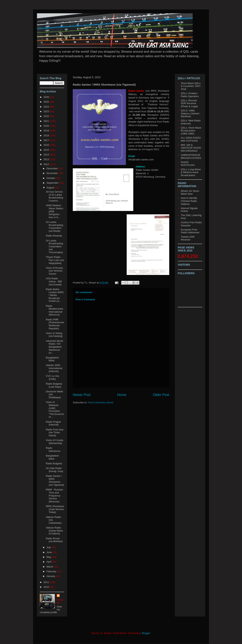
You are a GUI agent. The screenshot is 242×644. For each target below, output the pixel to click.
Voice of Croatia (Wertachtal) (54, 442)
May (49, 557)
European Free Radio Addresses (190, 231)
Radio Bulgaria (54, 463)
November (53, 173)
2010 (47, 587)
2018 (47, 135)
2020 (47, 126)
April (49, 562)
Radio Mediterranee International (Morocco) (54, 310)
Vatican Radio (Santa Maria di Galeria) (54, 531)
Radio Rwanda (54, 236)
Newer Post (82, 395)
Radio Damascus (53, 449)
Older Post (161, 395)
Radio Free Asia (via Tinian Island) (55, 432)
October (51, 178)
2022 (47, 116)
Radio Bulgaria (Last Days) (54, 385)
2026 (47, 97)
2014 (47, 155)
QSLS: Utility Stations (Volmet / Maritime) (190, 113)
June (50, 552)
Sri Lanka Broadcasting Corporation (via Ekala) (54, 226)
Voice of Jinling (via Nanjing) (54, 335)
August (51, 188)
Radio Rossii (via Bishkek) (54, 540)
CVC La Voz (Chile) (52, 377)
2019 (47, 131)
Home (122, 395)
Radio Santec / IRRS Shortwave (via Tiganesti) (55, 480)
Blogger (146, 633)
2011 (47, 582)
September (53, 183)
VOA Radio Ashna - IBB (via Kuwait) (54, 281)
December (53, 168)
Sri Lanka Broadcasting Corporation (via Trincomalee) (54, 246)
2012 (47, 164)
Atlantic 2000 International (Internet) (54, 368)
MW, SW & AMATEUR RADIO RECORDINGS (191, 148)
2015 (47, 150)
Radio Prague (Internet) (53, 423)
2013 (47, 159)
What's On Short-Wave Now (190, 192)
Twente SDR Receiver (188, 238)
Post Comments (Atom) (101, 402)
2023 (47, 111)
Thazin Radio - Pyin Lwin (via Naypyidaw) (55, 260)
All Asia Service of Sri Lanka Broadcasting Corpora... (54, 196)
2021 (47, 121)
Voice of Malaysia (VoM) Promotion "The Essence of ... (55, 409)
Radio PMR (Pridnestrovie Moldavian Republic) (55, 324)
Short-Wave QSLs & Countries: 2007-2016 (191, 86)
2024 (47, 107)
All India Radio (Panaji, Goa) (54, 470)
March (50, 567)
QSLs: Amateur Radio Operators (190, 95)
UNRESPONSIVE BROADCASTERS (191, 157)
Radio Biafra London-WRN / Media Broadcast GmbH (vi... (55, 295)
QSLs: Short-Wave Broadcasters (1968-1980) (191, 131)
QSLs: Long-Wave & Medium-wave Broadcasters (191, 172)
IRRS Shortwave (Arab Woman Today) (55, 509)
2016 (47, 145)
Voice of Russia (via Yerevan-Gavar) (54, 271)
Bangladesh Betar (52, 359)
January (51, 576)
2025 (47, 102)
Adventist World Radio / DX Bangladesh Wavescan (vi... (54, 347)
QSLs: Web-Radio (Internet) (191, 122)
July (49, 547)
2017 (47, 140)
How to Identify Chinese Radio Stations (189, 201)
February (52, 571)
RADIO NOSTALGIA (188, 164)
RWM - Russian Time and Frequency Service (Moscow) (54, 495)
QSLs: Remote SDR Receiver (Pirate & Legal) (189, 103)
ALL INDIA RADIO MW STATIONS (191, 139)
